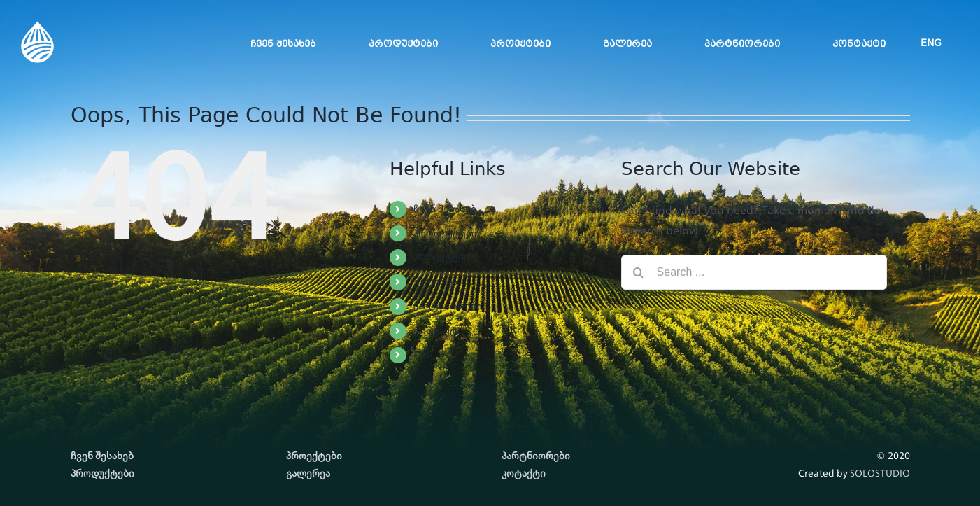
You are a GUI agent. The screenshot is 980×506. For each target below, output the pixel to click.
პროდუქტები (445, 233)
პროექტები (441, 257)
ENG (423, 355)
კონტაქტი (438, 330)
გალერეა (435, 281)
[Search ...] (754, 272)
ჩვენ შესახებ (445, 209)
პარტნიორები (448, 306)
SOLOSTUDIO (880, 473)
